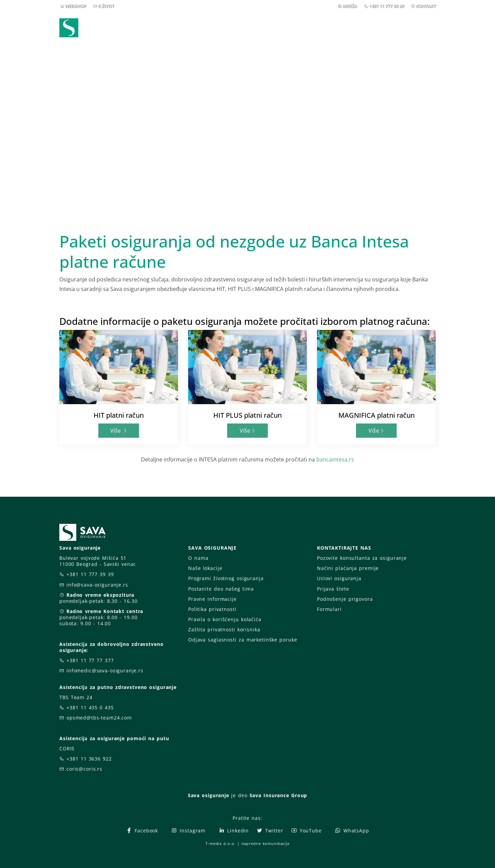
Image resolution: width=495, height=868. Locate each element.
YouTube (306, 831)
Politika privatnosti (212, 609)
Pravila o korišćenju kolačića (225, 619)
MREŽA (350, 6)
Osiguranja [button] (245, 30)
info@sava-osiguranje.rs (97, 585)
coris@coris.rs (84, 769)
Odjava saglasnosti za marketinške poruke (243, 640)
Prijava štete (302, 30)
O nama (198, 558)
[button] (423, 30)
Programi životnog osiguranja (226, 578)
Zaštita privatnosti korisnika (224, 629)
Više (119, 431)
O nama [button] (347, 30)
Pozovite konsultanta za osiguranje (362, 558)
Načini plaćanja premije (348, 568)
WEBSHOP (75, 6)
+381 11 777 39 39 (386, 6)
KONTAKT (426, 6)
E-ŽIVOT (106, 6)
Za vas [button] (388, 30)
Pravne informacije (212, 599)
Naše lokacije (205, 568)
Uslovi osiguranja (339, 578)
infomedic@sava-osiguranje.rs (105, 670)
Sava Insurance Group (279, 795)
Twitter (270, 831)
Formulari (329, 609)
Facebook (142, 831)
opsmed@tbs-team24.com (99, 718)
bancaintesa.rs (335, 459)
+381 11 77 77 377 (90, 660)
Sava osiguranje (209, 795)
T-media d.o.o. (220, 843)
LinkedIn (234, 831)
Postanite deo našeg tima (221, 589)
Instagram (188, 831)
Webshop (201, 30)
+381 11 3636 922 (89, 759)
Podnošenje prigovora (345, 599)
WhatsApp (352, 831)
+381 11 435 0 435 (90, 707)
